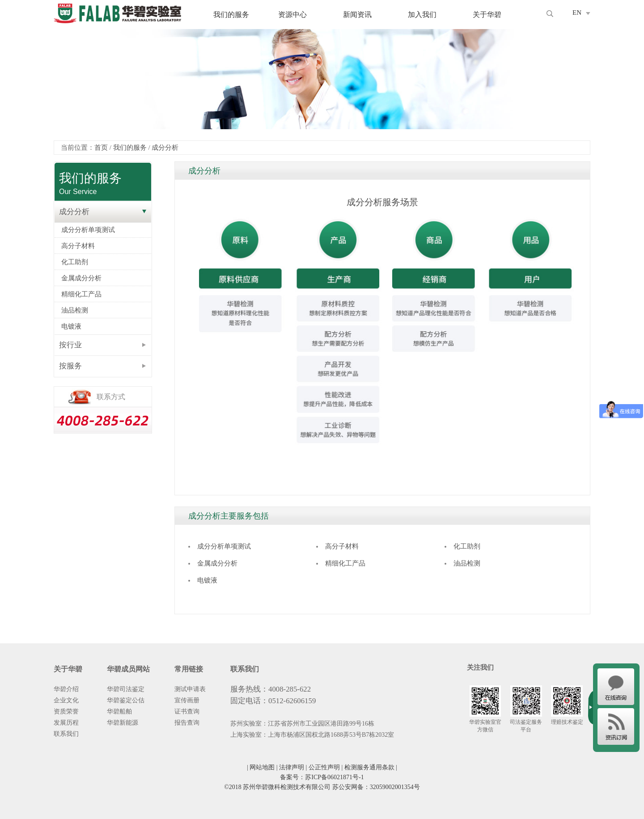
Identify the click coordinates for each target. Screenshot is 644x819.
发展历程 (66, 723)
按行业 (70, 345)
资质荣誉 (66, 711)
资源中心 (292, 15)
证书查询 (187, 711)
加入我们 (422, 15)
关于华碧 (487, 15)
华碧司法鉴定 (126, 689)
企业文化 (66, 700)
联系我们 (66, 734)
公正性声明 (324, 767)
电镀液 (71, 326)
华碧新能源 (123, 723)
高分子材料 (78, 246)
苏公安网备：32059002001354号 (376, 787)
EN (577, 13)
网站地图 (262, 767)
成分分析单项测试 (88, 230)
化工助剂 (75, 262)
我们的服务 (231, 15)
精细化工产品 (81, 294)
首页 (101, 148)
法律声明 (292, 767)
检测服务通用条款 (369, 767)
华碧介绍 (66, 689)
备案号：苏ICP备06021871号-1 (322, 777)
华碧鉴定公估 (126, 700)
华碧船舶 (119, 711)
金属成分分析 (81, 278)
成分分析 (165, 148)
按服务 (70, 366)
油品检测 (75, 310)
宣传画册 (187, 700)
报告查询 (187, 723)
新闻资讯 (357, 15)
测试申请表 (190, 689)
